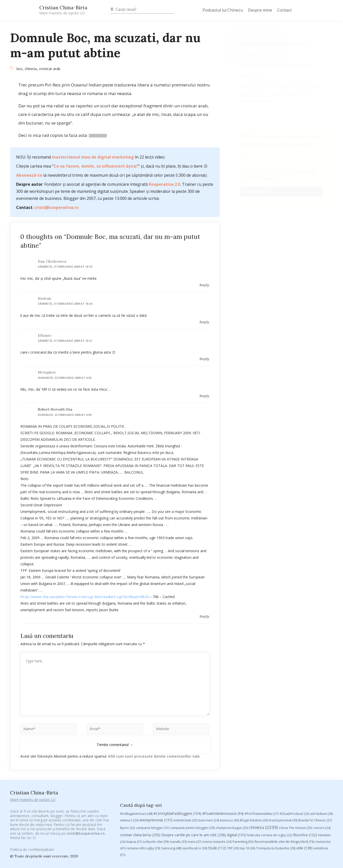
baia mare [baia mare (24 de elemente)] (209, 775)
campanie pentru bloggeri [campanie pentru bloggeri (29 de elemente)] (193, 783)
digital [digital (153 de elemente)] (237, 790)
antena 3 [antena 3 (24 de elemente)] (129, 775)
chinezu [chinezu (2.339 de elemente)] (263, 782)
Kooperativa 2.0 (164, 184)
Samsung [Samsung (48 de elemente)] (171, 803)
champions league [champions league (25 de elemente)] (232, 783)
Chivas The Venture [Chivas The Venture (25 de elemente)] (295, 783)
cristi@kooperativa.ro (56, 207)
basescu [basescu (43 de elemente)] (229, 775)
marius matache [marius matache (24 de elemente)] (217, 797)
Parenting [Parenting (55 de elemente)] (243, 797)
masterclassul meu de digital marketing (93, 157)
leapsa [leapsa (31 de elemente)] (134, 797)
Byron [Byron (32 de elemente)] (127, 783)
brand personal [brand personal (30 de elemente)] (283, 775)
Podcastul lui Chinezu (223, 10)
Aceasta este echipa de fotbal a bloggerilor (278, 65)
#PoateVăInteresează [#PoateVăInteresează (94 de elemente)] (223, 769)
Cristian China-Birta (63, 10)
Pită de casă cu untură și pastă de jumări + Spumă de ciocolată (276, 98)
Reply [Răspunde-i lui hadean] (204, 322)
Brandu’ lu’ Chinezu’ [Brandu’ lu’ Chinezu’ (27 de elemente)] (315, 775)
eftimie (45, 335)
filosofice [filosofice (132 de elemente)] (305, 790)
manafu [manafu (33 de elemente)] (178, 797)
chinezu (31, 69)
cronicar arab (50, 69)
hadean (45, 298)
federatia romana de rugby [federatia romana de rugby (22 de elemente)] (270, 790)
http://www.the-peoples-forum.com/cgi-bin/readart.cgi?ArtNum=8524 (85, 597)
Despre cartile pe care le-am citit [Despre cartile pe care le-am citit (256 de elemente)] (194, 790)
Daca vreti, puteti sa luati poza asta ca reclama (281, 85)
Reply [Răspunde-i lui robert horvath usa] (204, 616)
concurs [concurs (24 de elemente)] (322, 783)
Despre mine (260, 10)
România (250, 55)
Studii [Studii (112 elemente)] (217, 803)
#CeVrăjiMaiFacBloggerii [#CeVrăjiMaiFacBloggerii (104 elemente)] (177, 769)
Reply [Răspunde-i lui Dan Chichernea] (204, 285)
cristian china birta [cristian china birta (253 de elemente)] (140, 790)
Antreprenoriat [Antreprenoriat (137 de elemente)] (156, 775)
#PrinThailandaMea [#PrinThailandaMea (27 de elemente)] (262, 769)
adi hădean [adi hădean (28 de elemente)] (321, 769)
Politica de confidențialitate (32, 845)
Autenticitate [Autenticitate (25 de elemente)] (185, 775)
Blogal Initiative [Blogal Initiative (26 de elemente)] (254, 775)
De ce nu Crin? (255, 75)
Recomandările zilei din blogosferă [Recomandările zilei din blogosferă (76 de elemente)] (284, 797)
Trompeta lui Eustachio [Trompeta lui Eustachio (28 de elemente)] (276, 803)
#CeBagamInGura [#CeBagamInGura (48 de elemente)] (136, 769)
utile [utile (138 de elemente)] (304, 803)
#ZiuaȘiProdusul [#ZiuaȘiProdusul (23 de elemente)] (294, 769)
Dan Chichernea (52, 261)
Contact (284, 10)
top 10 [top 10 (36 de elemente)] (247, 803)
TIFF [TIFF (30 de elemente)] (233, 803)
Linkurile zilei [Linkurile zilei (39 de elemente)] (156, 797)
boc (20, 69)
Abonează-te (29, 175)
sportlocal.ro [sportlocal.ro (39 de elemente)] (195, 803)
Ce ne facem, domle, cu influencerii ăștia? (96, 166)
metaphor (47, 372)
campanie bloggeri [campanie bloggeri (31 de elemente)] (153, 783)
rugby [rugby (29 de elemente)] (153, 803)
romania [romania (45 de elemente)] (136, 803)
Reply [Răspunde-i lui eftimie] (204, 359)
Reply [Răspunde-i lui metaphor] (204, 396)
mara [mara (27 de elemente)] (195, 797)
